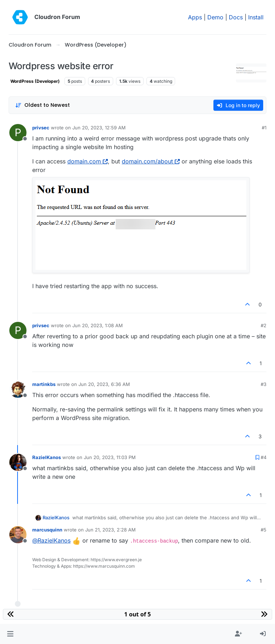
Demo (215, 17)
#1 (264, 128)
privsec (41, 128)
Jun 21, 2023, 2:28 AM (110, 530)
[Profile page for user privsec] (18, 133)
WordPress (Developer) (35, 81)
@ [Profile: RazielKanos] (51, 540)
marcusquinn (47, 530)
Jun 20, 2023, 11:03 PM (110, 457)
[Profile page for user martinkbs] (18, 389)
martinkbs (44, 384)
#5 (264, 530)
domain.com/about (151, 161)
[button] (10, 634)
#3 (264, 384)
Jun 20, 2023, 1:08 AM (98, 325)
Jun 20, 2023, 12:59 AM (99, 128)
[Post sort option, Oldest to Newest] (42, 105)
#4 (264, 457)
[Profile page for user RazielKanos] (18, 462)
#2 (264, 325)
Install (256, 17)
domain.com (88, 161)
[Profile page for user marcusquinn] (18, 535)
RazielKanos (47, 457)
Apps (195, 17)
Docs (236, 17)
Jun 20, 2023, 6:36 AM (104, 384)
